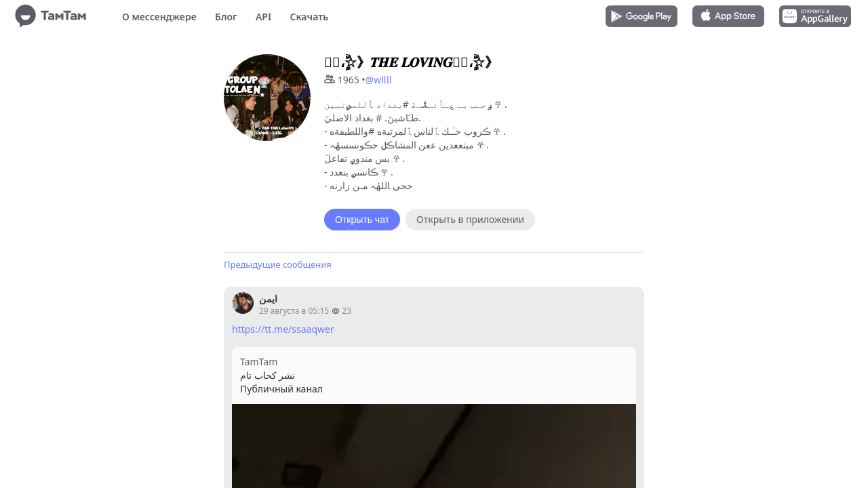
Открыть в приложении (470, 219)
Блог (226, 17)
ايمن (268, 299)
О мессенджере (159, 17)
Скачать (309, 17)
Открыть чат (362, 220)
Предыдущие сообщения (278, 264)
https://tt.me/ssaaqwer (283, 329)
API (263, 17)
